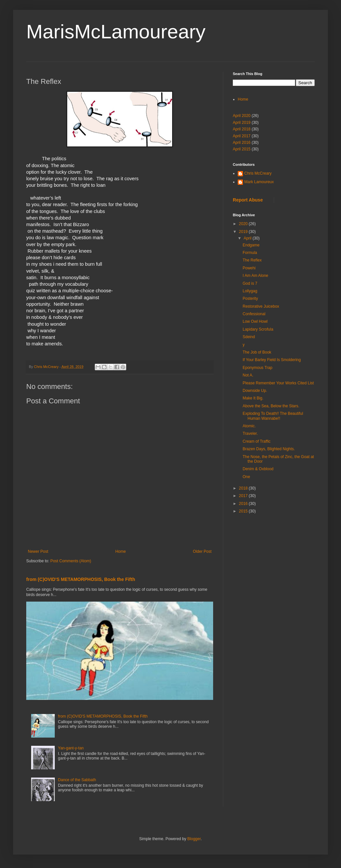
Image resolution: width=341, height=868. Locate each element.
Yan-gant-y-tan (71, 748)
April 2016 (242, 143)
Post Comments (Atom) (71, 561)
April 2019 (242, 123)
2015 (244, 511)
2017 (244, 496)
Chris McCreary (258, 173)
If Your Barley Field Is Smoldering (272, 360)
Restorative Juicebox (261, 306)
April (248, 238)
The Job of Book (257, 352)
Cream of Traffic (257, 441)
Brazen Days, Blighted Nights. (269, 449)
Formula (250, 253)
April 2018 (242, 129)
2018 (244, 488)
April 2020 (242, 116)
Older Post (202, 551)
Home (121, 551)
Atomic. (249, 426)
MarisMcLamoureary (116, 32)
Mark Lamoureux (259, 182)
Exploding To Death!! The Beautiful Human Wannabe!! (273, 416)
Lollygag (250, 291)
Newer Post (38, 551)
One (246, 477)
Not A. (248, 375)
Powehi (249, 268)
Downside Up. (255, 391)
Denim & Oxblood (258, 469)
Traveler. (250, 434)
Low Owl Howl (255, 321)
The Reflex (252, 260)
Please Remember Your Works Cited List (278, 383)
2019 (244, 232)
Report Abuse (248, 200)
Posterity (250, 299)
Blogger (194, 839)
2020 (244, 224)
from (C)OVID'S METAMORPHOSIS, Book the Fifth (81, 579)
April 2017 (242, 136)
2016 (244, 504)
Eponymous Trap (258, 368)
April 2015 (242, 149)
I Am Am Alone (255, 276)
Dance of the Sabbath (77, 780)
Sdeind (249, 337)
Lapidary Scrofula (258, 329)
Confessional (254, 314)
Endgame (251, 245)
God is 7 (250, 283)
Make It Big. (253, 398)
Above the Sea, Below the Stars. (271, 406)
